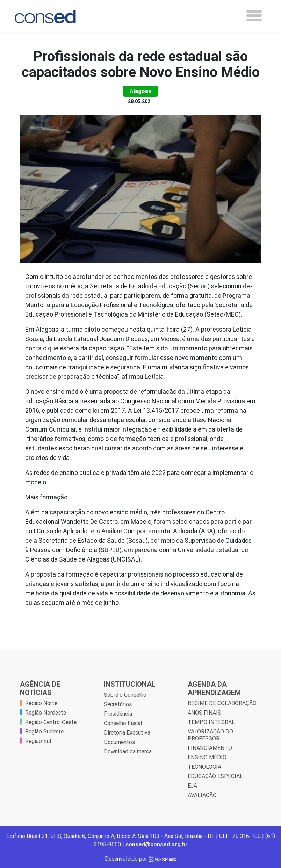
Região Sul (38, 741)
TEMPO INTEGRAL (211, 722)
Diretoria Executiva (127, 732)
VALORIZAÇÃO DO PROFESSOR (210, 735)
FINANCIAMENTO (210, 748)
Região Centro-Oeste (51, 722)
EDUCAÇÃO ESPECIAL (215, 776)
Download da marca (128, 751)
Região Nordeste (46, 713)
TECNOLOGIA (204, 767)
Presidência (118, 714)
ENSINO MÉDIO (207, 757)
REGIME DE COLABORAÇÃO (222, 703)
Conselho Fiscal (123, 723)
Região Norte (41, 703)
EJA (192, 786)
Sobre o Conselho (125, 695)
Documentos (119, 742)
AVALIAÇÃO (202, 795)
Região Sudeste (44, 731)
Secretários (118, 704)
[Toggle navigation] (254, 16)
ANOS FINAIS (204, 713)
